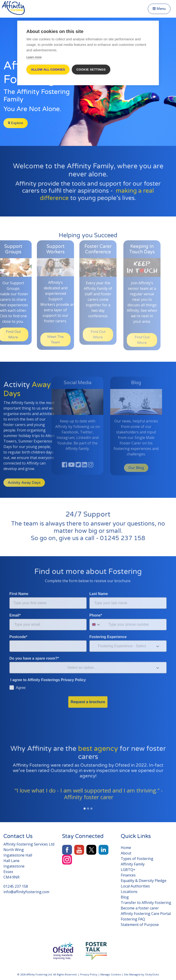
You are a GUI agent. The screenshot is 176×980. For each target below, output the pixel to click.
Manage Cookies (111, 974)
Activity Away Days (24, 495)
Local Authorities (135, 886)
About (126, 853)
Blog (125, 897)
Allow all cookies (48, 70)
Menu (159, 9)
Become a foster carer (140, 908)
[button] (17, 790)
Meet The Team (46, 339)
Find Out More (89, 334)
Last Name (99, 581)
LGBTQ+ (128, 870)
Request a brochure (88, 689)
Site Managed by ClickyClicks (141, 974)
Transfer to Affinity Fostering (146, 903)
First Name (19, 581)
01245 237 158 (115, 535)
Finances (128, 875)
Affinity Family (133, 864)
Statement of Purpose (140, 925)
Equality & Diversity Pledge (144, 881)
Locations (129, 892)
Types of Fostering (137, 859)
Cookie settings (91, 70)
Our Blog (126, 468)
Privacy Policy (89, 974)
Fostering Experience (108, 624)
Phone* (96, 603)
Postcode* (18, 624)
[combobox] (98, 612)
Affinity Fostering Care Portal (146, 914)
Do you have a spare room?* (34, 646)
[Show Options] (158, 634)
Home (126, 848)
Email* (15, 603)
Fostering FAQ (133, 919)
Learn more (34, 57)
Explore (16, 123)
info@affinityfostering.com (26, 892)
